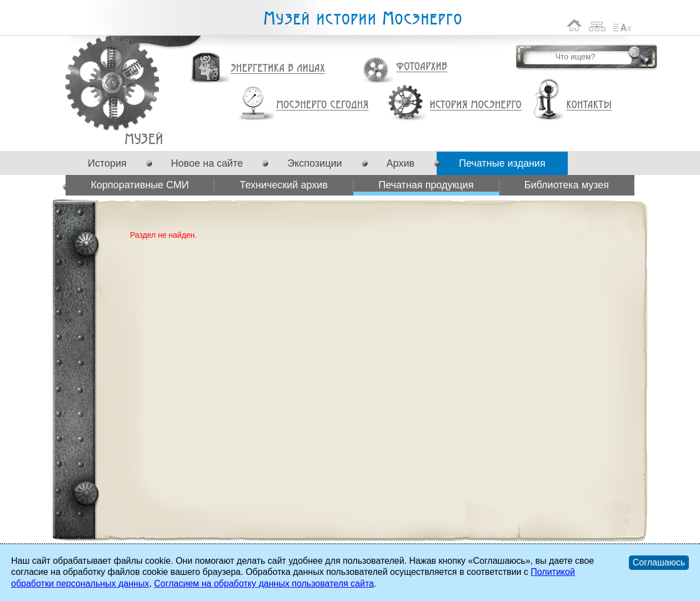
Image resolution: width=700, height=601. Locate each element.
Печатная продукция (144, 139)
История (107, 163)
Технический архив (283, 185)
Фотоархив (421, 67)
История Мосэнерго (476, 105)
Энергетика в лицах (278, 69)
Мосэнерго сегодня (322, 105)
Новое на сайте (207, 163)
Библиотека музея (567, 185)
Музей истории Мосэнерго (362, 19)
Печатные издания (502, 163)
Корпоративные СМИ (139, 185)
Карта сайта (597, 25)
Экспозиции (314, 163)
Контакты (589, 105)
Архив (401, 163)
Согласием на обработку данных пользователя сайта (264, 584)
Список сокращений (622, 25)
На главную (574, 25)
